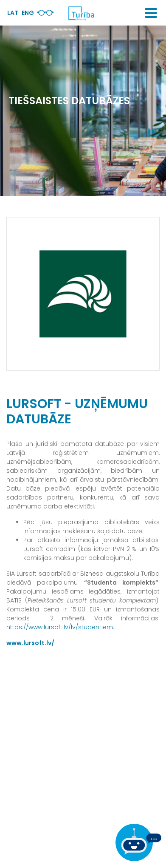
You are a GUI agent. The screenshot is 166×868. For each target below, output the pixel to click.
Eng (28, 13)
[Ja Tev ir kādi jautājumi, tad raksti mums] (138, 842)
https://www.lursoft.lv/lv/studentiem (60, 627)
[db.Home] (81, 13)
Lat (13, 13)
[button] (151, 13)
